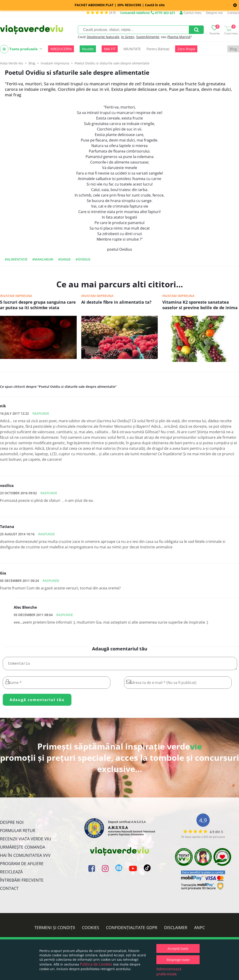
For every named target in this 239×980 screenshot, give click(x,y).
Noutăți (88, 49)
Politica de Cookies (96, 964)
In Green (128, 37)
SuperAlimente (148, 37)
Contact (233, 13)
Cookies (91, 929)
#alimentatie (16, 259)
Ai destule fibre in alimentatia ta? (116, 302)
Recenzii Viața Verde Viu (26, 841)
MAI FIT (110, 49)
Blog (233, 49)
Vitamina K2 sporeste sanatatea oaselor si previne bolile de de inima (200, 305)
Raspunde (41, 413)
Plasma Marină (179, 37)
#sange (64, 259)
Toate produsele (21, 49)
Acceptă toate (178, 948)
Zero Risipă (186, 49)
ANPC (200, 929)
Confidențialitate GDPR (132, 929)
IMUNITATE (132, 49)
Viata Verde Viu (12, 63)
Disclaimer (176, 929)
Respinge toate (178, 960)
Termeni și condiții (55, 929)
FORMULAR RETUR (18, 832)
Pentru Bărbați (158, 49)
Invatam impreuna (16, 296)
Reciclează (11, 874)
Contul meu (191, 13)
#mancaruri (43, 259)
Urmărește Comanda (23, 849)
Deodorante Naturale (103, 37)
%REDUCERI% (61, 49)
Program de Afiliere (22, 865)
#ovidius (83, 259)
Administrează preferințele (169, 972)
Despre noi (214, 13)
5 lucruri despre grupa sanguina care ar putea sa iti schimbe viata (38, 305)
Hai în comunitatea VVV (25, 857)
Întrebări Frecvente (22, 882)
